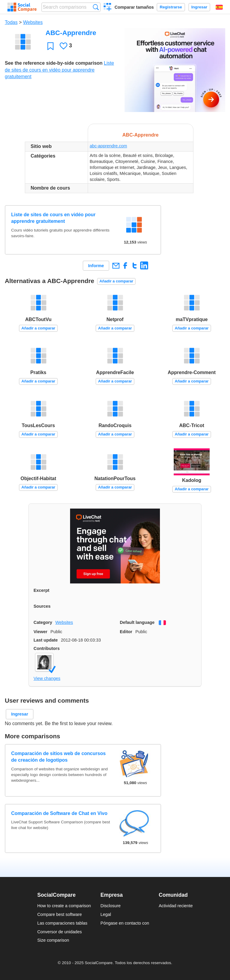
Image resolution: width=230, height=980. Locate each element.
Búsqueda (96, 7)
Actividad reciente (176, 906)
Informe (96, 266)
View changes (47, 678)
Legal (106, 914)
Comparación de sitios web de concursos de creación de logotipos (58, 757)
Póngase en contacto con (125, 923)
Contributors (47, 648)
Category (43, 622)
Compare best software (59, 914)
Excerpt (41, 590)
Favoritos (50, 46)
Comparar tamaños (134, 7)
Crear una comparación (108, 8)
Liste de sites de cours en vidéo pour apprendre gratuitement (59, 70)
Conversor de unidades (59, 932)
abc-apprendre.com (108, 146)
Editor (126, 632)
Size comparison (53, 940)
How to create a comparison (64, 906)
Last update (46, 640)
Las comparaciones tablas (62, 923)
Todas (11, 22)
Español (219, 7)
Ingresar (199, 7)
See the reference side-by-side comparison (54, 63)
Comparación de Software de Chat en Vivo (59, 813)
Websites (33, 22)
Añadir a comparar (116, 281)
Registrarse (171, 7)
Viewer (40, 632)
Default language (137, 622)
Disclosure (111, 906)
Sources (42, 606)
